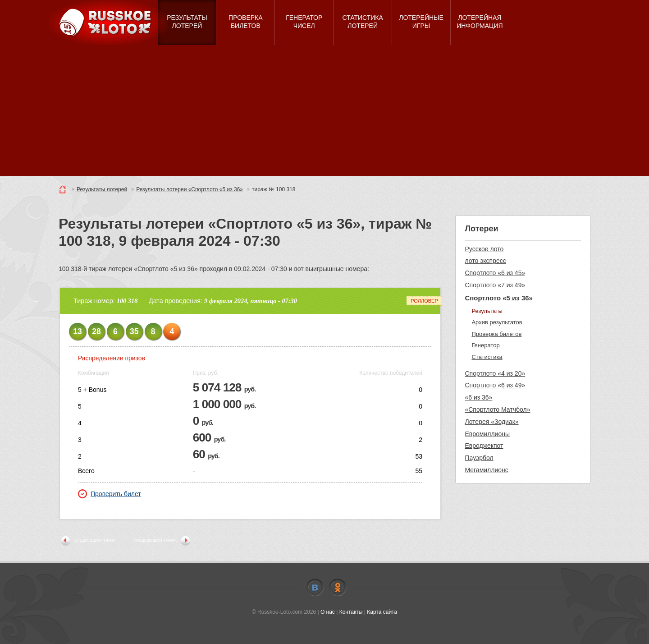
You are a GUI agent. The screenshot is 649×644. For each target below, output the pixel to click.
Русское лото (484, 249)
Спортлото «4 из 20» (495, 373)
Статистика (487, 357)
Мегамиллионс (486, 470)
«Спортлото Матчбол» (497, 409)
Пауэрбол (479, 458)
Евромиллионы (487, 434)
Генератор (485, 345)
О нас (328, 612)
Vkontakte (315, 588)
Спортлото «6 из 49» (495, 385)
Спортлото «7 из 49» (495, 285)
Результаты (487, 311)
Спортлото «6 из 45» (495, 273)
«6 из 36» (478, 397)
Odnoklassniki (338, 588)
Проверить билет (110, 494)
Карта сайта (382, 612)
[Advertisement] (324, 113)
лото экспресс (485, 261)
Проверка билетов (496, 334)
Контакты (351, 612)
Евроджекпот (484, 446)
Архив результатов (497, 322)
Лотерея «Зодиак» (491, 422)
